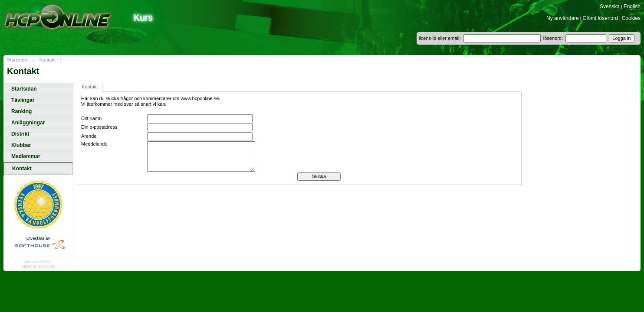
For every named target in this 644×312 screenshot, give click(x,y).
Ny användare (563, 18)
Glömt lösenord (600, 18)
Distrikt (20, 134)
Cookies (631, 18)
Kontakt (48, 60)
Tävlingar (23, 100)
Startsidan (18, 60)
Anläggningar (28, 123)
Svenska (610, 6)
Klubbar (21, 145)
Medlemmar (26, 156)
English (632, 6)
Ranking (21, 111)
